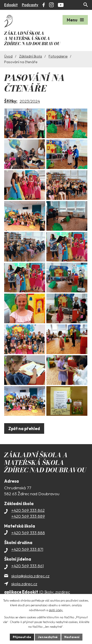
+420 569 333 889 (28, 516)
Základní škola (31, 56)
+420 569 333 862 (28, 510)
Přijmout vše (22, 637)
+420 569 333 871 (27, 549)
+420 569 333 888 (28, 533)
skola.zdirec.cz (24, 584)
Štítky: (11, 101)
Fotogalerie (58, 56)
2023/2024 (30, 101)
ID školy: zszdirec (37, 592)
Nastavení (72, 637)
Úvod (8, 56)
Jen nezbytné (48, 637)
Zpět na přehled (24, 428)
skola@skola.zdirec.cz (30, 576)
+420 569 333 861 (27, 566)
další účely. (56, 610)
